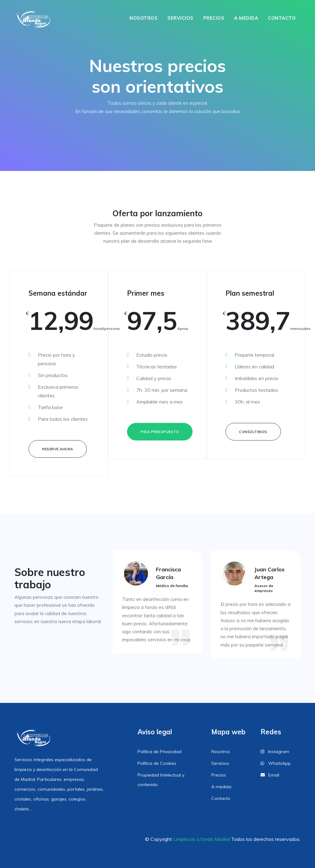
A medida (246, 18)
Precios (214, 18)
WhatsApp (276, 763)
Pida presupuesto (160, 432)
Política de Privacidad (159, 752)
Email (270, 775)
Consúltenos (253, 432)
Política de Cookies (157, 763)
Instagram (275, 752)
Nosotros (144, 18)
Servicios (180, 18)
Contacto (282, 18)
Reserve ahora (58, 449)
